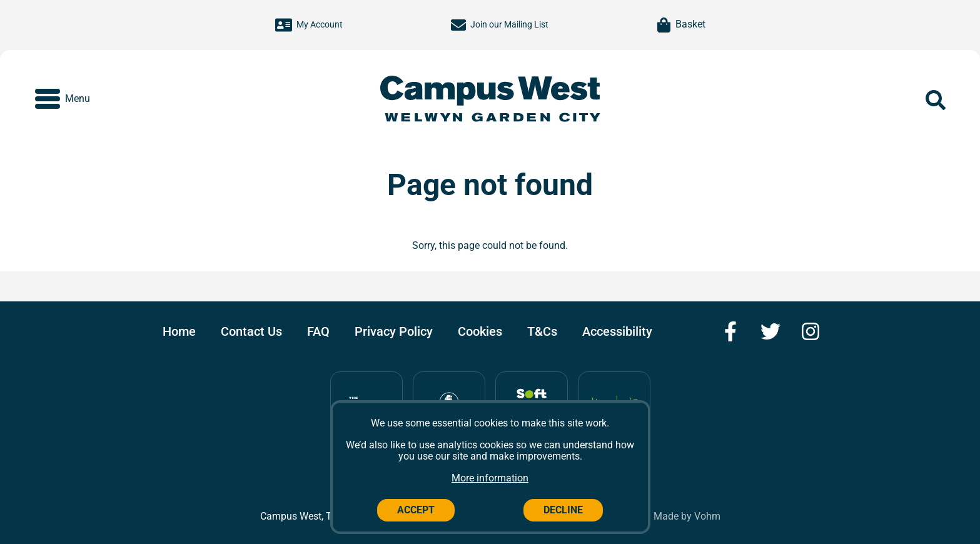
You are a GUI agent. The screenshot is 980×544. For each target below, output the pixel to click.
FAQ (318, 331)
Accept (416, 510)
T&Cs (542, 331)
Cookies (480, 331)
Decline (563, 510)
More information (490, 478)
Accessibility (617, 331)
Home (179, 331)
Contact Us (251, 331)
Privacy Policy (394, 331)
